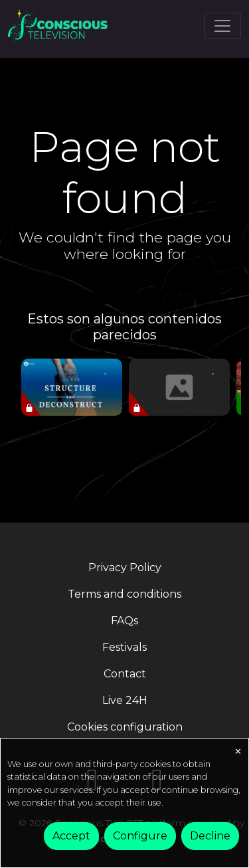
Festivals (124, 647)
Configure (140, 836)
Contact (125, 674)
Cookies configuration (125, 727)
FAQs (124, 621)
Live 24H (125, 700)
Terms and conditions (124, 594)
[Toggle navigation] (222, 26)
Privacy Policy (125, 567)
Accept (71, 836)
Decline (210, 836)
